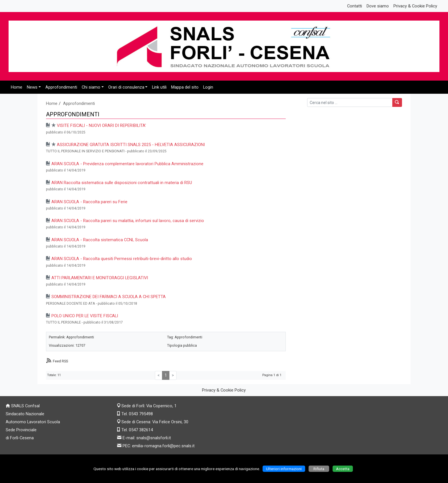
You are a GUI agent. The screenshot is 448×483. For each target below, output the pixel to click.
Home (17, 87)
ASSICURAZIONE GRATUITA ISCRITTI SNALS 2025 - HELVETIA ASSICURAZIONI (131, 145)
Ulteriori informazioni (284, 469)
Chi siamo (91, 87)
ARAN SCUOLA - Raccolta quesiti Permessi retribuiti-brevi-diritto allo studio (122, 259)
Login (208, 87)
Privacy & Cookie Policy (415, 6)
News (32, 87)
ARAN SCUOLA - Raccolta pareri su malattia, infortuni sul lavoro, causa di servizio (128, 221)
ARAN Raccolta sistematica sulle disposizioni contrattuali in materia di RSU (122, 183)
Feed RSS (60, 361)
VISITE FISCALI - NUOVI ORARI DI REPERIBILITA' (101, 125)
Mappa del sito (185, 87)
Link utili (159, 87)
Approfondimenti (61, 87)
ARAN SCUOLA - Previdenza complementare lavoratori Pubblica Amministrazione (127, 164)
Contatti (355, 6)
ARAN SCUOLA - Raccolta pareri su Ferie (89, 202)
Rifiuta (319, 469)
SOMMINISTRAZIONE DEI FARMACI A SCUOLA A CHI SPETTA (109, 297)
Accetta (343, 469)
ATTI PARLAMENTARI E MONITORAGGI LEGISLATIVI (100, 278)
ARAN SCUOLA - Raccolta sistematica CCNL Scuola (100, 240)
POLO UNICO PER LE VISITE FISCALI (85, 316)
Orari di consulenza (126, 87)
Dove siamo (378, 6)
